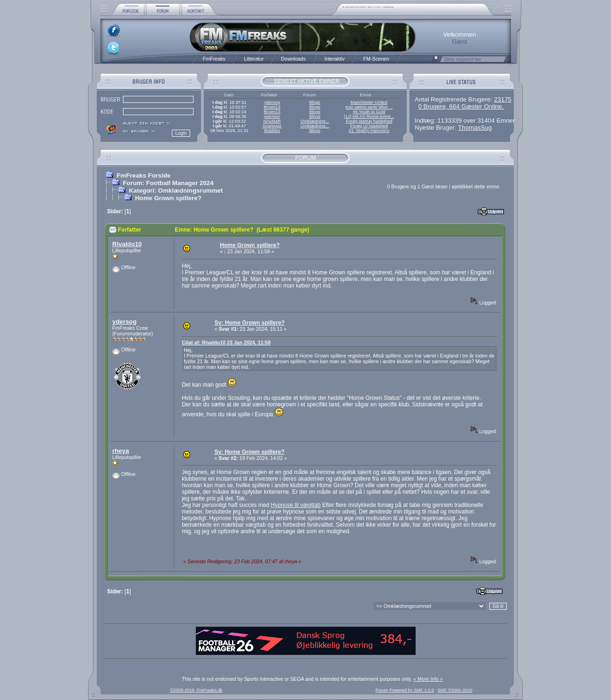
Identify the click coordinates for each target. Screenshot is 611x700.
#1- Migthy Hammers (369, 131)
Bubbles (272, 131)
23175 (503, 99)
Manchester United (369, 102)
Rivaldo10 (127, 244)
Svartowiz (272, 126)
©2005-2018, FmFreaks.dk (196, 690)
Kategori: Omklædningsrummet (176, 191)
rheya (121, 451)
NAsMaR (272, 121)
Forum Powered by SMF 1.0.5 (405, 690)
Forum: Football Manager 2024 (168, 183)
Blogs (314, 102)
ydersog (272, 102)
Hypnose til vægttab (296, 505)
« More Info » (428, 679)
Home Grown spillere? (168, 198)
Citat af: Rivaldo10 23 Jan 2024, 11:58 (226, 342)
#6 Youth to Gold (369, 112)
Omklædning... (315, 121)
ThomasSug (475, 128)
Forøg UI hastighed (369, 126)
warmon (272, 117)
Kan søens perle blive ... (369, 107)
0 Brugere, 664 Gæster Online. (461, 106)
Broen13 (272, 107)
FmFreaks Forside (143, 175)
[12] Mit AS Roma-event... (369, 117)
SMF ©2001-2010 (455, 690)
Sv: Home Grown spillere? (250, 323)
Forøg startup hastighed (369, 121)
